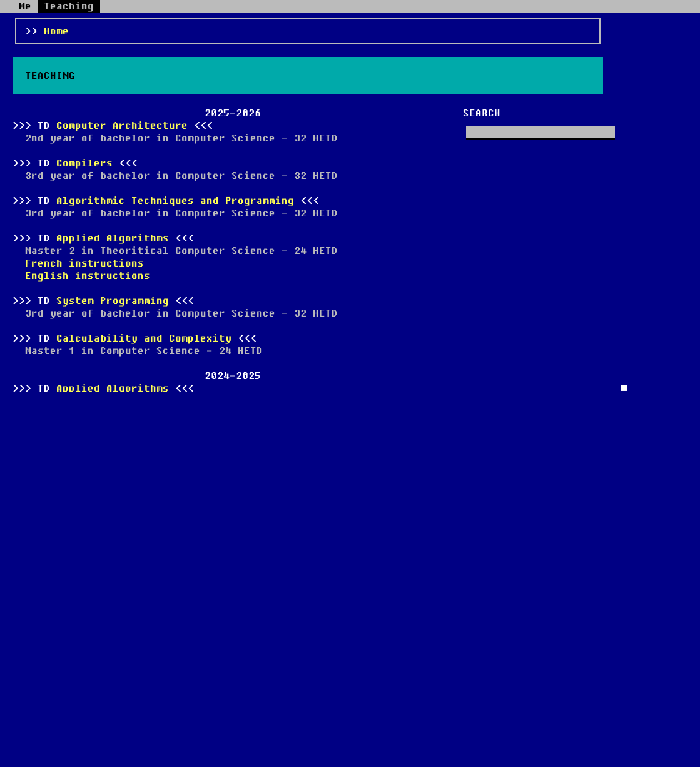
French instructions (84, 263)
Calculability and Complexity (144, 338)
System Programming (113, 301)
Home (56, 31)
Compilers (84, 163)
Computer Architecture (122, 126)
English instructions (88, 276)
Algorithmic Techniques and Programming (175, 201)
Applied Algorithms (113, 238)
